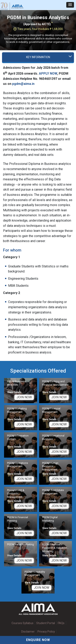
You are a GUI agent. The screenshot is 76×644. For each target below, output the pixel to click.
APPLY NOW (48, 73)
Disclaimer (28, 632)
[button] (70, 5)
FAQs (61, 623)
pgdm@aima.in (23, 84)
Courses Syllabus (22, 623)
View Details (14, 392)
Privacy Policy (46, 632)
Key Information (38, 57)
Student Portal (46, 623)
